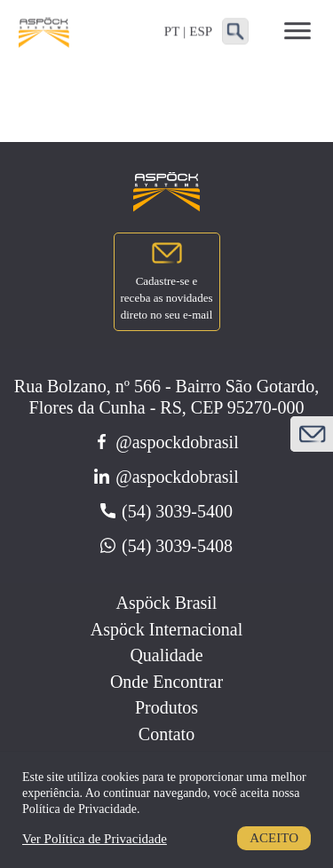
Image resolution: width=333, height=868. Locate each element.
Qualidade (166, 655)
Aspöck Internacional (167, 629)
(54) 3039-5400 (166, 511)
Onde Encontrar (166, 682)
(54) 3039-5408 (166, 546)
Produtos (166, 707)
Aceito (274, 838)
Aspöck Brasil (167, 603)
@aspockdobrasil (166, 442)
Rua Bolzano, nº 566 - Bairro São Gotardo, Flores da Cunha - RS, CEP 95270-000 (166, 397)
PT (172, 31)
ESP (201, 31)
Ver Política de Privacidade (95, 839)
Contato (166, 734)
